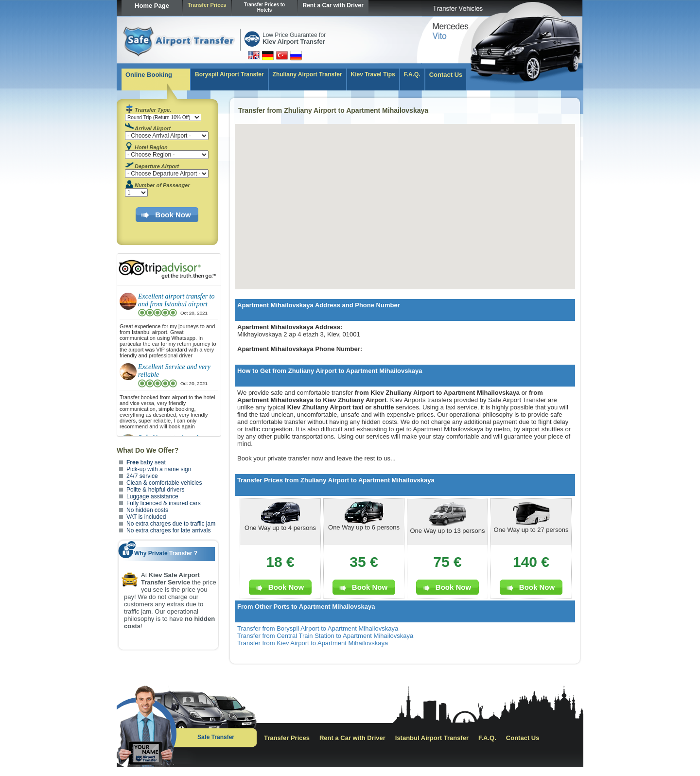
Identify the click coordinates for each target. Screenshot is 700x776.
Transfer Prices (207, 5)
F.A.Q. (412, 74)
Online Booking (149, 75)
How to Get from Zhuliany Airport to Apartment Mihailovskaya (330, 371)
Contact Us (446, 75)
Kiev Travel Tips (373, 74)
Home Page (152, 6)
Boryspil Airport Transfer (229, 74)
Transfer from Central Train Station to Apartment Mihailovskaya (325, 636)
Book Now (173, 215)
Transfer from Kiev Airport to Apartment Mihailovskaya (313, 643)
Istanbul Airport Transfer (432, 738)
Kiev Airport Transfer (294, 42)
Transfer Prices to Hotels (264, 7)
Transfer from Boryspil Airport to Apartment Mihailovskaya (318, 628)
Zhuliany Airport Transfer (307, 74)
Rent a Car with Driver (333, 5)
